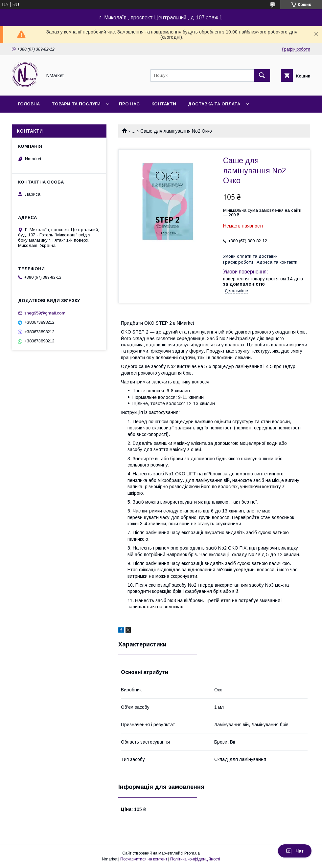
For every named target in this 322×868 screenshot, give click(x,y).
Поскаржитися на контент (144, 859)
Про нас (129, 104)
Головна (29, 104)
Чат (295, 851)
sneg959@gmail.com (45, 313)
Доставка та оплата (214, 104)
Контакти (164, 104)
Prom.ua (192, 853)
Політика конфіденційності (195, 859)
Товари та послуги (76, 104)
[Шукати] (262, 76)
